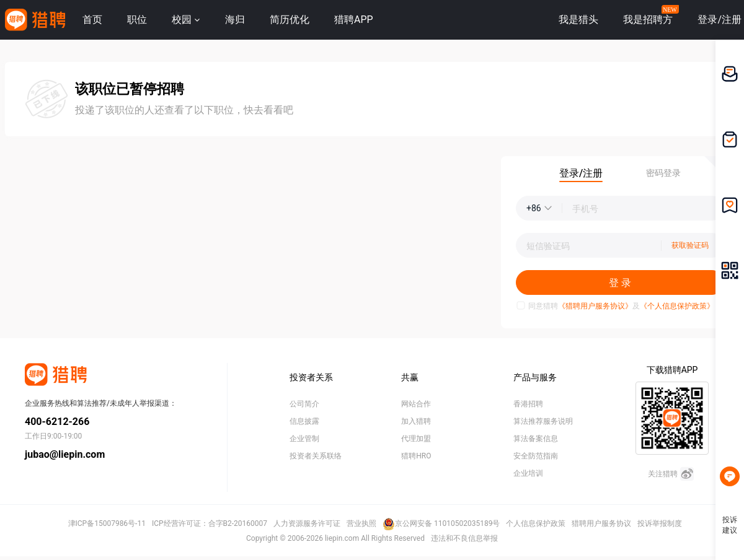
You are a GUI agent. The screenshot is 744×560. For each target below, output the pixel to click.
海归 (235, 20)
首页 (92, 20)
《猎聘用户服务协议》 (595, 306)
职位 (137, 20)
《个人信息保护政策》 (677, 306)
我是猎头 (578, 20)
